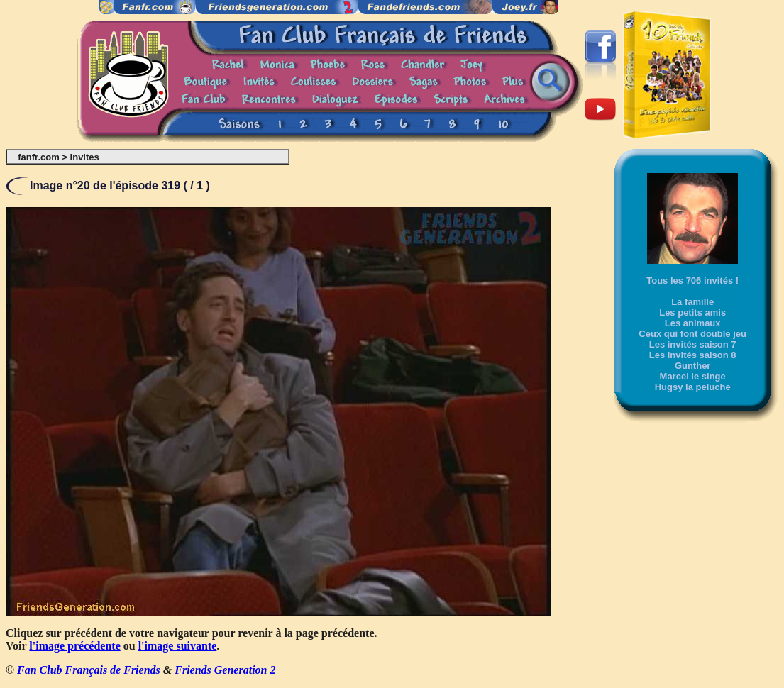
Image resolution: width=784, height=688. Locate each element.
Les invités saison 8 (693, 355)
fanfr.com (39, 157)
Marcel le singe (693, 376)
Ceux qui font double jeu (692, 334)
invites (85, 157)
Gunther (693, 366)
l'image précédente (74, 646)
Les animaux (693, 323)
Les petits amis (692, 312)
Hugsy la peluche (693, 387)
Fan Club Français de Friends (89, 670)
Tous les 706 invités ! (692, 281)
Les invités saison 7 (693, 344)
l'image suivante (178, 646)
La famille (692, 302)
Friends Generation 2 (225, 670)
